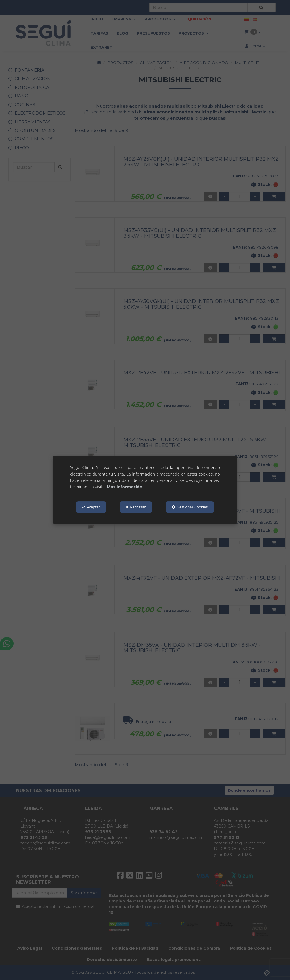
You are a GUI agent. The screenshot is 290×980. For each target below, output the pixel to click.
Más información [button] (125, 487)
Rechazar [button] (136, 507)
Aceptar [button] (91, 507)
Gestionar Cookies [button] (190, 507)
